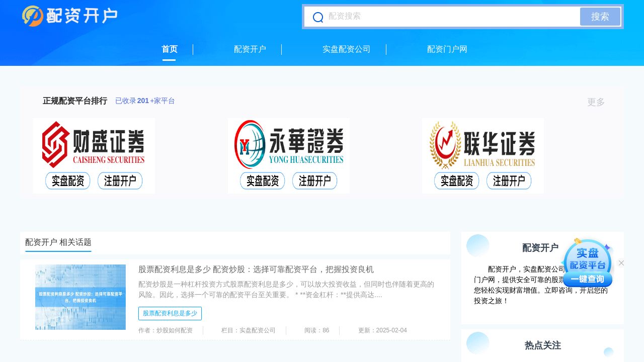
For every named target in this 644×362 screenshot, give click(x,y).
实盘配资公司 (347, 49)
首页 (170, 49)
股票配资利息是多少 (170, 313)
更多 (600, 102)
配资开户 (250, 49)
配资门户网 (447, 49)
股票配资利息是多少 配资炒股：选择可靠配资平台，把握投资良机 (256, 269)
